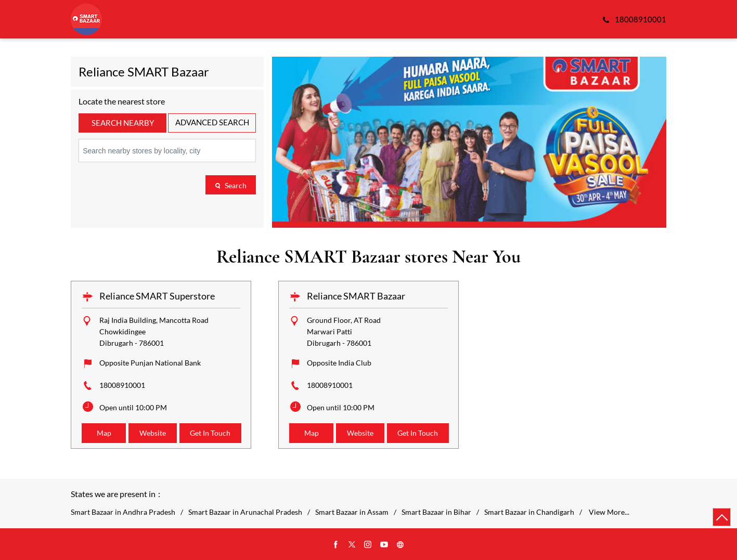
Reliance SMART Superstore (157, 296)
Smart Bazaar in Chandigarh (529, 512)
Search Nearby (123, 123)
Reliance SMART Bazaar (356, 296)
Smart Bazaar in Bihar (436, 512)
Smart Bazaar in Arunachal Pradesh (245, 512)
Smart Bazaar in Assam (352, 512)
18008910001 (122, 385)
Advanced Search (212, 122)
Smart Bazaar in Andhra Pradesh (123, 512)
